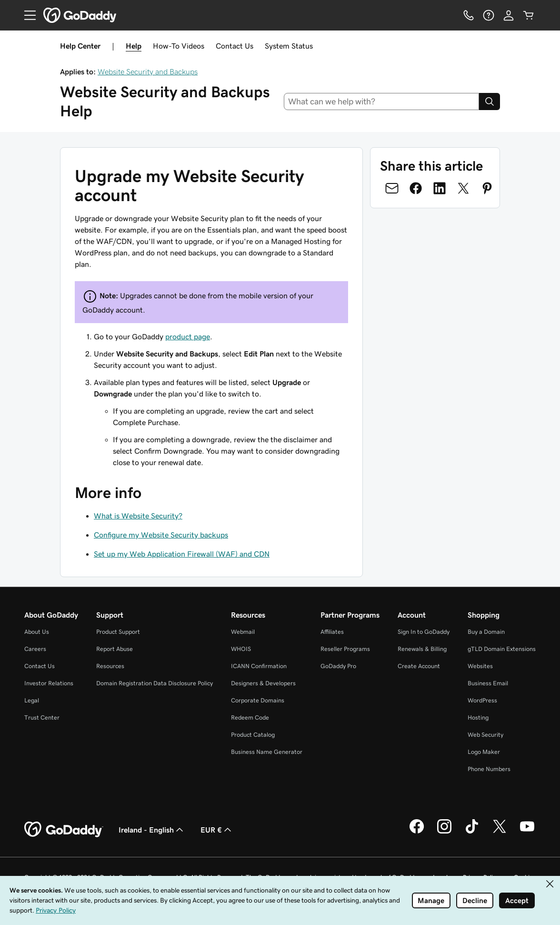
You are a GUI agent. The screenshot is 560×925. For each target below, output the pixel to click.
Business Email (488, 683)
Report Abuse (115, 649)
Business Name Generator (267, 752)
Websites (480, 666)
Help (134, 46)
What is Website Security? (138, 516)
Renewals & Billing (422, 649)
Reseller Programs (345, 649)
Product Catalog (253, 735)
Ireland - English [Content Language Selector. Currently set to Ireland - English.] (152, 830)
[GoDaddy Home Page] (64, 830)
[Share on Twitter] (463, 188)
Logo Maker (484, 752)
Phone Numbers (489, 769)
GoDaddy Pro (338, 666)
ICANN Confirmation (259, 666)
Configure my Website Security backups (161, 535)
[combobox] (382, 102)
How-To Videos (179, 46)
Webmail (243, 632)
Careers (35, 649)
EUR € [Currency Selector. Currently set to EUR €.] (217, 830)
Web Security (485, 735)
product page (188, 336)
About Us (37, 632)
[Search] (490, 102)
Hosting (478, 717)
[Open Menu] (26, 15)
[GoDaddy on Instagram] (444, 832)
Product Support (118, 632)
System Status (289, 46)
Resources (110, 666)
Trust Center (42, 717)
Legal (32, 700)
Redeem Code (250, 717)
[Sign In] (509, 15)
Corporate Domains (258, 700)
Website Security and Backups (148, 71)
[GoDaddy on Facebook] (417, 832)
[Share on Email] (392, 188)
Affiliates (332, 632)
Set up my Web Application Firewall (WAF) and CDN (182, 554)
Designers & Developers (263, 683)
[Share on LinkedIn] (440, 188)
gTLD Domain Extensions (502, 649)
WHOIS (241, 649)
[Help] (489, 15)
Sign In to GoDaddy (424, 632)
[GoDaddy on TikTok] (472, 832)
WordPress (482, 700)
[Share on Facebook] (416, 188)
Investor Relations (49, 683)
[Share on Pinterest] (487, 188)
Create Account (419, 666)
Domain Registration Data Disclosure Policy (155, 683)
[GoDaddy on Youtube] (527, 832)
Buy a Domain (486, 632)
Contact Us (235, 46)
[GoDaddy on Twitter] (500, 832)
